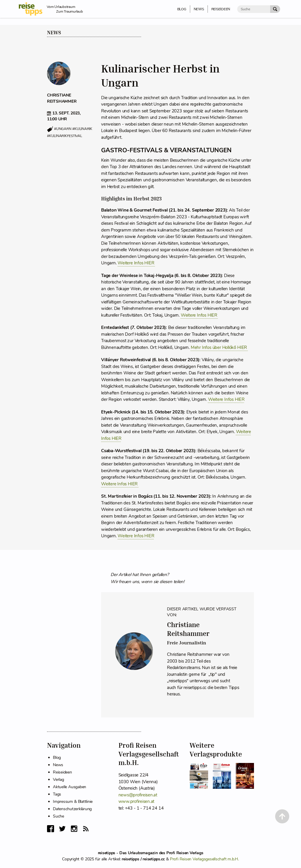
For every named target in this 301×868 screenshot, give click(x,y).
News (54, 33)
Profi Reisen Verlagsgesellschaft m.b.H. (204, 859)
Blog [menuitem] (182, 9)
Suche (58, 816)
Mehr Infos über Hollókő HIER (219, 347)
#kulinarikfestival (65, 136)
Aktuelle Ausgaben (70, 787)
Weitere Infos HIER (136, 263)
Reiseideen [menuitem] (221, 9)
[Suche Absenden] (275, 9)
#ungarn (63, 129)
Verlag (58, 780)
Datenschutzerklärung (72, 809)
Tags (57, 794)
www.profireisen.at (137, 801)
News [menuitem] (199, 9)
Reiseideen (62, 772)
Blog (57, 758)
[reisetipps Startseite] (33, 9)
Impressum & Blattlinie (73, 802)
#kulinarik (82, 129)
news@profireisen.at (138, 795)
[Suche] (254, 9)
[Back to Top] (282, 816)
